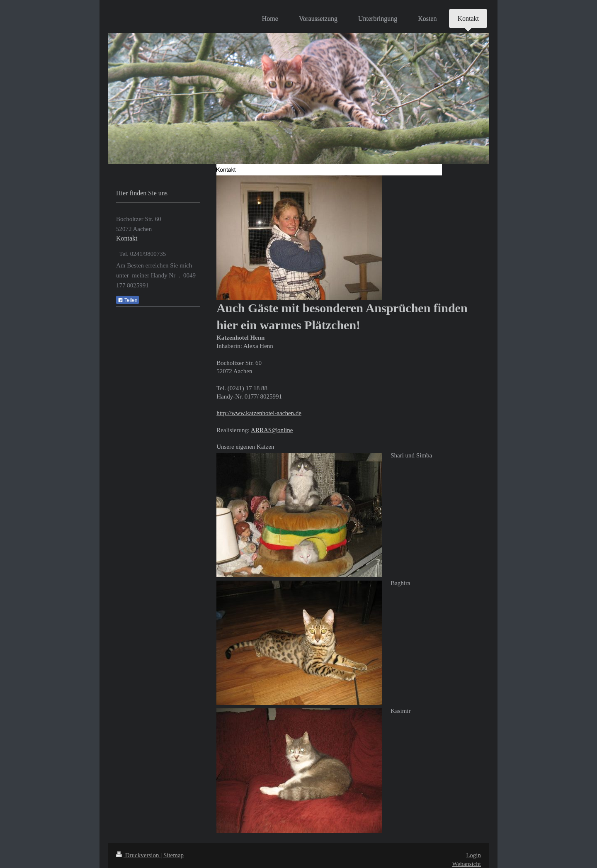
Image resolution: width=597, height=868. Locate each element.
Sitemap (174, 855)
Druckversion (138, 855)
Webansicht (466, 864)
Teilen (127, 300)
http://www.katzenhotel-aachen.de (259, 413)
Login (473, 855)
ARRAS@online (272, 430)
